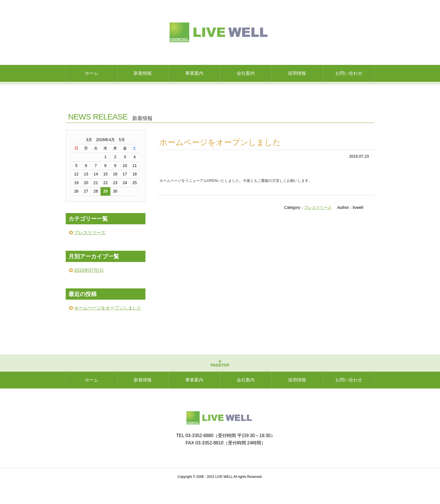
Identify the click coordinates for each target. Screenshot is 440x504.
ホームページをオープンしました (220, 161)
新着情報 (143, 73)
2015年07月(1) (89, 289)
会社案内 (246, 73)
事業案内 (194, 73)
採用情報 (297, 73)
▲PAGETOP (220, 382)
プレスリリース (318, 226)
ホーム (92, 73)
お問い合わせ (349, 73)
